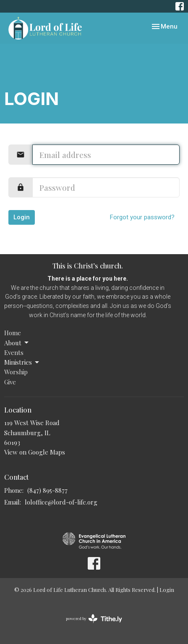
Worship (16, 372)
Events (14, 352)
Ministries (22, 362)
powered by (94, 619)
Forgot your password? (142, 217)
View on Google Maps (35, 452)
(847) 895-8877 (47, 490)
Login (22, 217)
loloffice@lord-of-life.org (61, 502)
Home (13, 333)
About (17, 343)
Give (10, 382)
